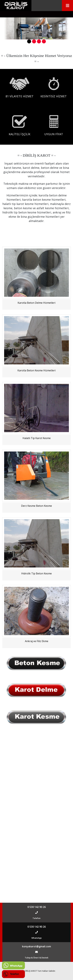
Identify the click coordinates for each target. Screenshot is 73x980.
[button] (29, 41)
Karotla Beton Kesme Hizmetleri (36, 370)
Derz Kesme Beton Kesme (36, 506)
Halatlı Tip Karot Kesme (37, 438)
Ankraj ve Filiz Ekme (37, 641)
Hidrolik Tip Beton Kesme (36, 573)
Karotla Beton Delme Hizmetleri (36, 303)
